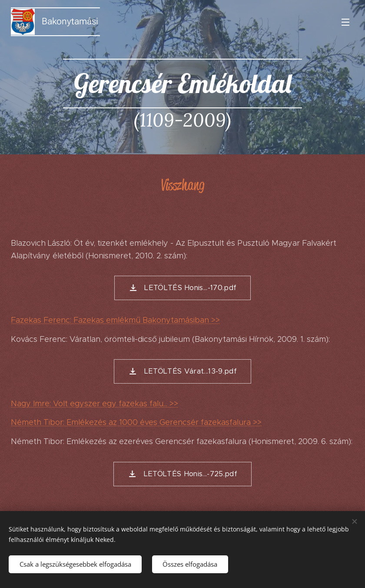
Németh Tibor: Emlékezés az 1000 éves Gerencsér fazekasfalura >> (136, 422)
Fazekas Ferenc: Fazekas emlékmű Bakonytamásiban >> (115, 320)
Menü (345, 22)
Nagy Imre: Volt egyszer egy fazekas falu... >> (95, 403)
